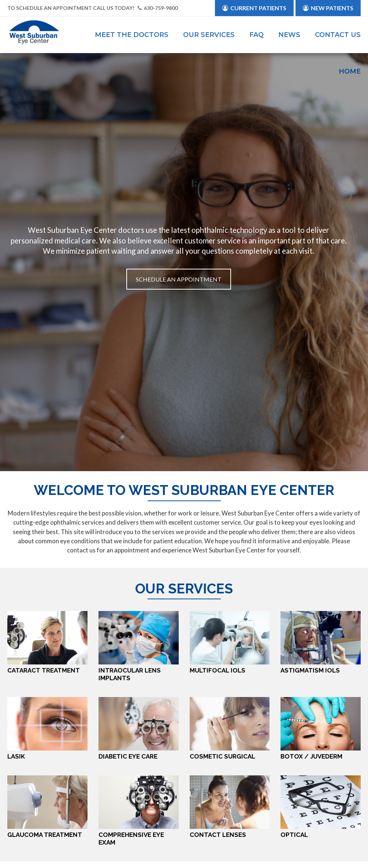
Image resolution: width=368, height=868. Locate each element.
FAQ (257, 35)
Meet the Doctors (132, 35)
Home (350, 71)
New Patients (328, 8)
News (289, 35)
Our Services (209, 35)
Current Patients (254, 8)
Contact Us (338, 35)
